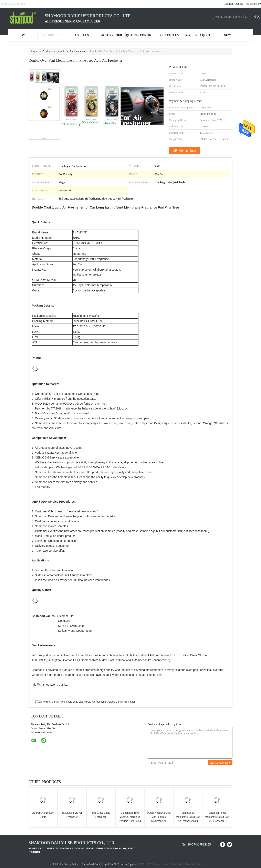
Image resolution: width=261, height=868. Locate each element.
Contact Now (188, 151)
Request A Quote (233, 4)
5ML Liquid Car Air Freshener (72, 815)
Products (52, 35)
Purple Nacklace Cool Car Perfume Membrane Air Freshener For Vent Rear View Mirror (159, 821)
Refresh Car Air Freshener (57, 702)
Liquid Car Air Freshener (71, 51)
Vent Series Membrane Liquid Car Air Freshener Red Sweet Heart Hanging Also (188, 821)
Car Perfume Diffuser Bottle (43, 815)
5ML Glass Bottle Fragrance (101, 815)
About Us (81, 35)
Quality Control (140, 35)
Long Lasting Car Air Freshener (90, 702)
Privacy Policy (71, 864)
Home (23, 35)
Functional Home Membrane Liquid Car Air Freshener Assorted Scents (217, 819)
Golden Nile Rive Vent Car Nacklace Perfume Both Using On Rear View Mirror (130, 819)
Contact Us (169, 35)
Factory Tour (111, 35)
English (256, 4)
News (228, 35)
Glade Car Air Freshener (122, 702)
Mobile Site (56, 864)
